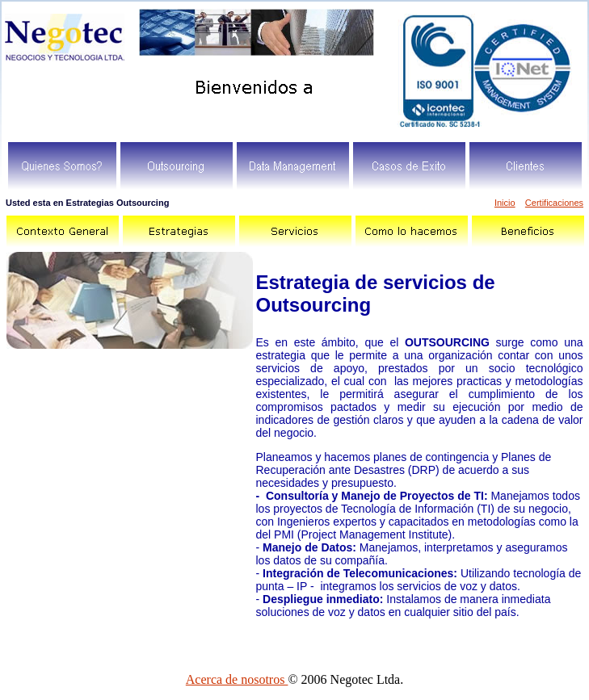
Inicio (505, 203)
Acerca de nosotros (237, 679)
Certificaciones (554, 203)
